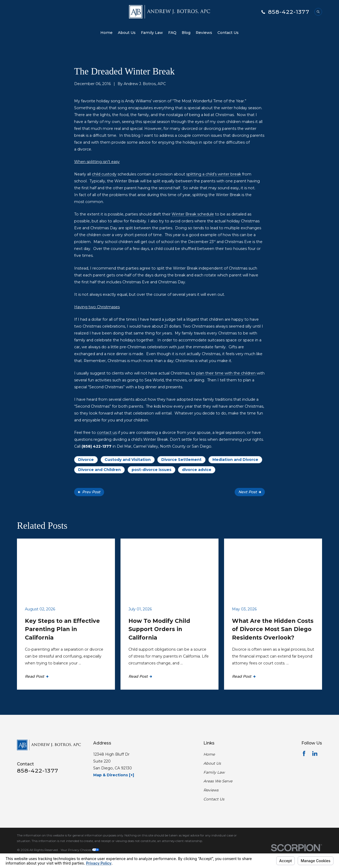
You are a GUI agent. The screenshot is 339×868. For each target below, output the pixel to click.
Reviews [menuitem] (204, 33)
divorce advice (197, 470)
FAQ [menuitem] (172, 33)
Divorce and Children (99, 470)
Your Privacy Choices (80, 850)
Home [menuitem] (106, 33)
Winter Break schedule (193, 214)
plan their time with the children (226, 373)
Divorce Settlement (181, 460)
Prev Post (89, 492)
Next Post (250, 492)
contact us (107, 433)
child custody (104, 174)
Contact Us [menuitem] (228, 33)
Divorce (86, 460)
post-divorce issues (151, 470)
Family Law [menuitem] (152, 33)
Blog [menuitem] (186, 33)
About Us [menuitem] (127, 33)
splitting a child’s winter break (214, 174)
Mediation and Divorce (235, 460)
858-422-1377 (289, 12)
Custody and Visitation (128, 460)
